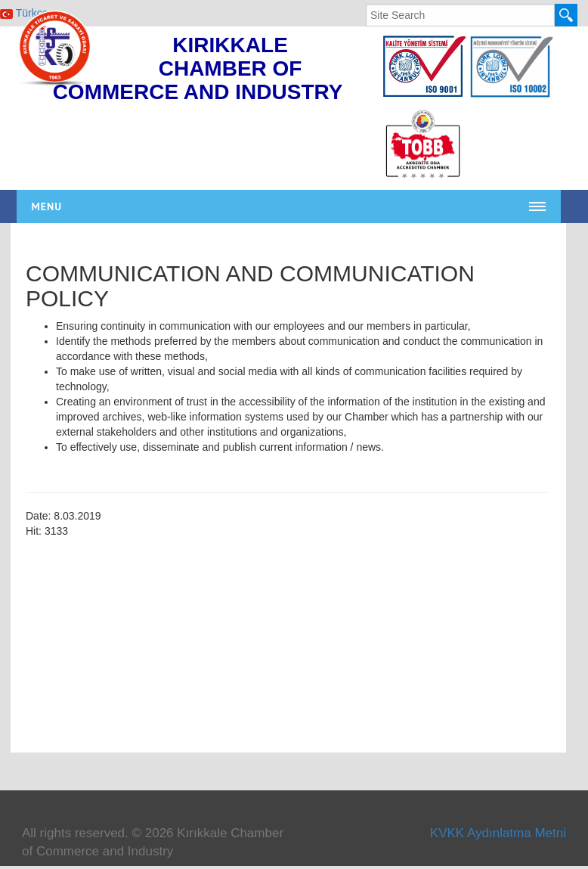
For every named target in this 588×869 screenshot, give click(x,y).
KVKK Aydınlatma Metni (498, 833)
